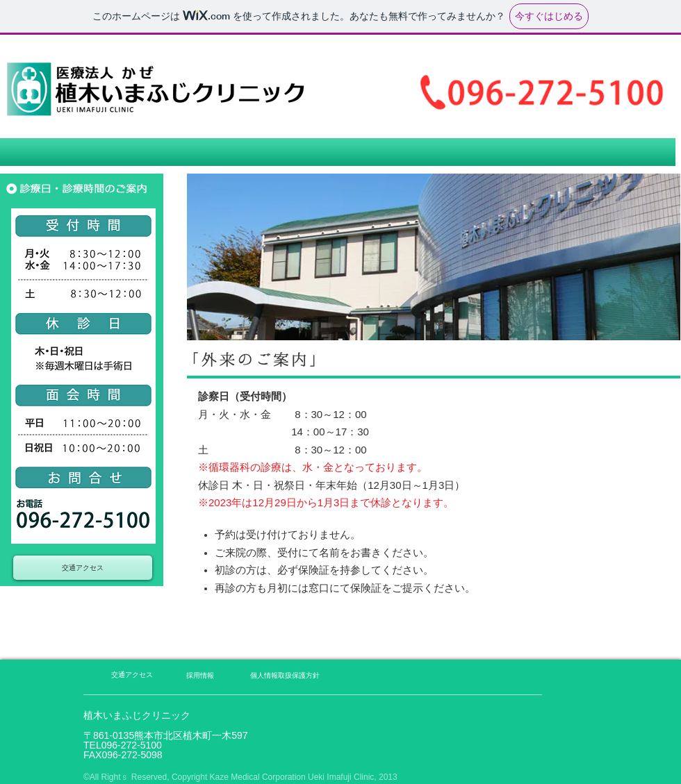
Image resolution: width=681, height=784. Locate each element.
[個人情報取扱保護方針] (285, 676)
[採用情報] (200, 676)
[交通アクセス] (83, 568)
